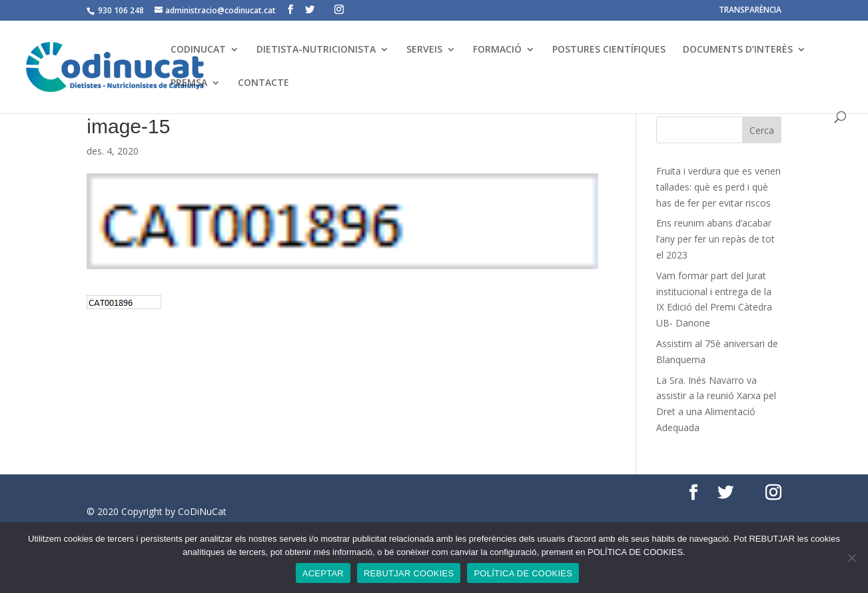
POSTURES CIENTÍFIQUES (609, 50)
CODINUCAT (198, 50)
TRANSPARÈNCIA (750, 11)
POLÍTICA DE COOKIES (523, 573)
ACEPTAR (323, 573)
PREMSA (189, 83)
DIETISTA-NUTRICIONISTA (316, 50)
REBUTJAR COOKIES (409, 573)
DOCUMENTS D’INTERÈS (738, 50)
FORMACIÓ (497, 50)
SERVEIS (424, 50)
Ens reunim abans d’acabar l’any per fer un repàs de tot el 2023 (715, 239)
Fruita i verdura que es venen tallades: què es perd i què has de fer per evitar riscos (718, 187)
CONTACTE (263, 83)
